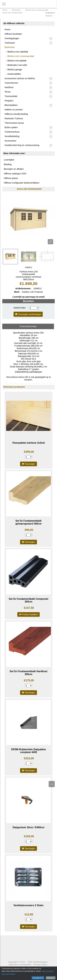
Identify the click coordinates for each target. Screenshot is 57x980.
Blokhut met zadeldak (18, 52)
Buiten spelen (11, 127)
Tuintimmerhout (12, 132)
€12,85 (29, 914)
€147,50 (29, 608)
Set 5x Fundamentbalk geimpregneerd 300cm (29, 522)
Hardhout (9, 87)
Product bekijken (28, 614)
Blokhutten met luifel (17, 65)
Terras (8, 92)
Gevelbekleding (12, 136)
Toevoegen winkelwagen (28, 314)
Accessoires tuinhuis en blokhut (20, 78)
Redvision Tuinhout (14, 118)
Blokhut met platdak (17, 61)
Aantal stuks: (20, 308)
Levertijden (9, 160)
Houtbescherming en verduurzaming (22, 145)
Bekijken (49, 16)
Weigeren (51, 978)
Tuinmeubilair (11, 96)
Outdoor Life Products (32, 292)
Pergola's (9, 101)
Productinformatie (28, 326)
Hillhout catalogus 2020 (15, 174)
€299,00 (29, 452)
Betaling (8, 164)
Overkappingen (12, 38)
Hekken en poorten (14, 110)
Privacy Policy (40, 965)
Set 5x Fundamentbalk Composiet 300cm (29, 600)
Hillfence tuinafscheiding (16, 114)
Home (7, 29)
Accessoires (10, 141)
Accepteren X (38, 978)
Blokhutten (10, 47)
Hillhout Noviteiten (13, 34)
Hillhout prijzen (11, 178)
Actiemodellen (14, 74)
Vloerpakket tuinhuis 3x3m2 (28, 443)
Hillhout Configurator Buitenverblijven (22, 183)
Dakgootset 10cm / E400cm (28, 827)
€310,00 (29, 758)
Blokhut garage (15, 70)
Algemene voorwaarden (20, 965)
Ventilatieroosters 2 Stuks (28, 905)
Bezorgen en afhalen (14, 169)
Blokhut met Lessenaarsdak (21, 56)
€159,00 (29, 836)
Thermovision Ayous (14, 123)
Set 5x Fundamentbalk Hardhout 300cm (28, 673)
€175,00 (29, 680)
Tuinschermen (11, 83)
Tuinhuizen (10, 43)
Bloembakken (11, 105)
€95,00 (29, 530)
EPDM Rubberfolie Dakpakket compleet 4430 (28, 751)
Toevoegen (28, 464)
